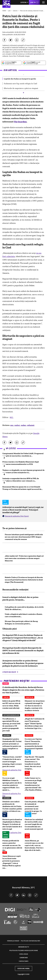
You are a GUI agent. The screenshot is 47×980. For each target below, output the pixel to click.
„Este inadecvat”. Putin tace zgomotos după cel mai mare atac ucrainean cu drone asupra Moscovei (24, 558)
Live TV (33, 2)
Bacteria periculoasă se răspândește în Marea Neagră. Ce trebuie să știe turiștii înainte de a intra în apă (12, 824)
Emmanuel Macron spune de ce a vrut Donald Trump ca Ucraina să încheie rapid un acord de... (23, 488)
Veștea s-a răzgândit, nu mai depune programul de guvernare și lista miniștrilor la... (23, 471)
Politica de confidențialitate (30, 941)
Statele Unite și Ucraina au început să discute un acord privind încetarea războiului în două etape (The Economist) (24, 580)
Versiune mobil (24, 968)
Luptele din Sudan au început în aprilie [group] (20, 79)
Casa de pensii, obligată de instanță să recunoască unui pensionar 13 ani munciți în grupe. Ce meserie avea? (35, 807)
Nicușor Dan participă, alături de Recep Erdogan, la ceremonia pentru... (21, 622)
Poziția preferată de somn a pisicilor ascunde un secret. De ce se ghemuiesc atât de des (12, 845)
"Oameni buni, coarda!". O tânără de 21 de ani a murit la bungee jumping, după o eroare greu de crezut (12, 762)
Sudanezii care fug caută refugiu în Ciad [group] (20, 83)
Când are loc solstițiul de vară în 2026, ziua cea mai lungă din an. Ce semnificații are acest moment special (34, 824)
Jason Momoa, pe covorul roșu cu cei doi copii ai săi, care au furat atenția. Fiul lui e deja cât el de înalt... (34, 845)
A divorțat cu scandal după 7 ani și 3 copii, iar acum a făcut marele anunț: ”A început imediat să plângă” (23, 510)
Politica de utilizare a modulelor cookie (24, 950)
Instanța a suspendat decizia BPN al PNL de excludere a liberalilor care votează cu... (21, 480)
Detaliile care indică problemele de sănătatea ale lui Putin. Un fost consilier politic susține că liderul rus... (12, 806)
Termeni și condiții (13, 941)
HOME (4, 11)
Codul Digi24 (24, 954)
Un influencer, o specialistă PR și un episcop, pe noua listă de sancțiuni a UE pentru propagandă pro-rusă (11, 725)
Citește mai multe (9, 672)
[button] (23, 75)
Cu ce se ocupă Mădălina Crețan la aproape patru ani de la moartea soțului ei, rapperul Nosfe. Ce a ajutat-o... (12, 784)
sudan (24, 425)
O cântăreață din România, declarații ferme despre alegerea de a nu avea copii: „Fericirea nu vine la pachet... (23, 690)
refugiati (31, 425)
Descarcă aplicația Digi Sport (17, 516)
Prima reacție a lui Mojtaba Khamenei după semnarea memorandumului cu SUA (21, 463)
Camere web (24, 958)
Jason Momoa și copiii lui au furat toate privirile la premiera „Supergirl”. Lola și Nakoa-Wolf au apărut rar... (12, 862)
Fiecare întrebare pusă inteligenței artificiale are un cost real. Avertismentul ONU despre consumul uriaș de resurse (24, 537)
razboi (17, 425)
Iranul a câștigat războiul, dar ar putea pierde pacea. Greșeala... (20, 598)
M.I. (12, 417)
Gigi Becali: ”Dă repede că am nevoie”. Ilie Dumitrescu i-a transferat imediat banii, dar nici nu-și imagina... (34, 763)
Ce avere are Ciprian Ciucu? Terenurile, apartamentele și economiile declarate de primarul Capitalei (34, 744)
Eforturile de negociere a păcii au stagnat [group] (21, 88)
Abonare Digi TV (24, 947)
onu (12, 425)
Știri (10, 11)
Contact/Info (24, 961)
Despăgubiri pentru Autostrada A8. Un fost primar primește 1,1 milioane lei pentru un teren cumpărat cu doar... (12, 745)
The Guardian (20, 122)
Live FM (23, 2)
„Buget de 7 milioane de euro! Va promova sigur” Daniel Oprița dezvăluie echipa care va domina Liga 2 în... (35, 723)
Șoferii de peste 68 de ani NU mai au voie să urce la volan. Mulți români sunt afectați (11, 704)
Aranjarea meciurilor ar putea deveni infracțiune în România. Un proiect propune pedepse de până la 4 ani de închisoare (23, 663)
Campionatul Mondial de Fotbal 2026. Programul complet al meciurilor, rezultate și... (23, 455)
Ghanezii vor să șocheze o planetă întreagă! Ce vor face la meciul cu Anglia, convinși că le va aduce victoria (35, 706)
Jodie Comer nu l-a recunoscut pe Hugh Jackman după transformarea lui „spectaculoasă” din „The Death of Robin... (34, 784)
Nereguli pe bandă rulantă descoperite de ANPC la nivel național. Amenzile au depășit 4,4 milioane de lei (23, 650)
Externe (15, 11)
